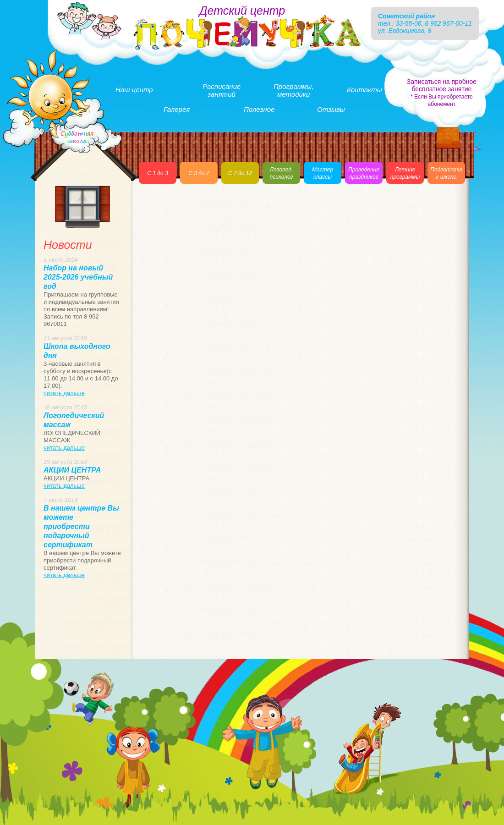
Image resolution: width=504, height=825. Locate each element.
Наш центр (134, 90)
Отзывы (331, 109)
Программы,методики (293, 90)
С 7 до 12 (240, 173)
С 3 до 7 (199, 173)
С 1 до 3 (157, 173)
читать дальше (64, 393)
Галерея (177, 109)
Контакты (364, 90)
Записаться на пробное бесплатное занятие (442, 93)
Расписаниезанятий (222, 90)
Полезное (259, 109)
